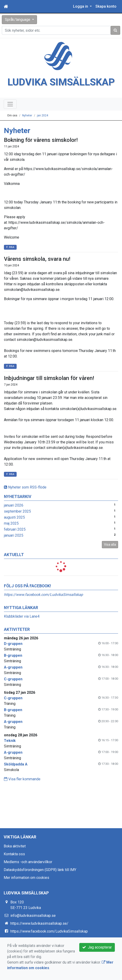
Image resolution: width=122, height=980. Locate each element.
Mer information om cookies (26, 878)
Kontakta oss (14, 854)
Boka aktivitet (15, 846)
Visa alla (110, 544)
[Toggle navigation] (10, 104)
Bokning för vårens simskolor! (41, 140)
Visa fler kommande (22, 779)
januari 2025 (14, 535)
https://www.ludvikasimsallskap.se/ (39, 923)
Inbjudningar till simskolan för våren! (49, 378)
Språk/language (18, 20)
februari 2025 (15, 529)
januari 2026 (14, 505)
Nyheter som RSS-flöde (25, 487)
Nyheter (27, 115)
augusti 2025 (14, 517)
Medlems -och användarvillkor (28, 862)
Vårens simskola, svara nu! (37, 259)
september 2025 (17, 511)
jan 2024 (43, 115)
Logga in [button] (81, 6)
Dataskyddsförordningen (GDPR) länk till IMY (40, 870)
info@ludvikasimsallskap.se (33, 916)
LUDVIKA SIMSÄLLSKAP (61, 82)
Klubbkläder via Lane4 (22, 616)
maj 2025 (11, 523)
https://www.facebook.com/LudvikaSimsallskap (43, 595)
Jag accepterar (97, 947)
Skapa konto (106, 6)
